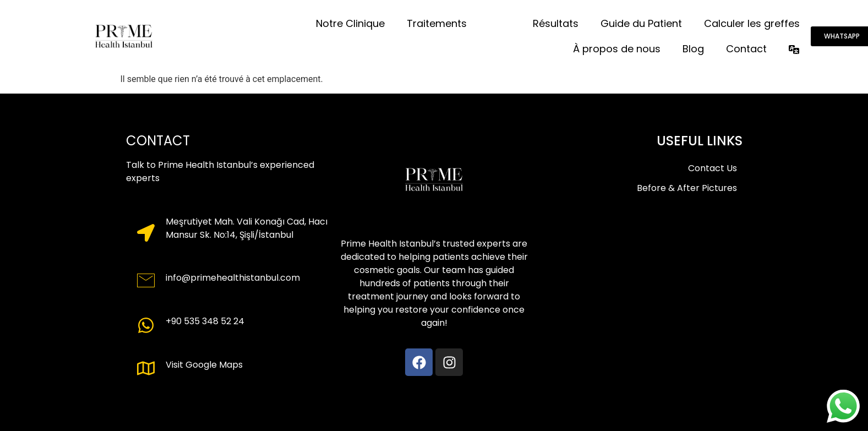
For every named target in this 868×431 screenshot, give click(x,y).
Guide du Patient (641, 23)
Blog (693, 49)
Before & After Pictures (687, 188)
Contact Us (713, 168)
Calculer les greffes (752, 23)
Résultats (556, 23)
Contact (746, 49)
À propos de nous (617, 49)
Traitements (437, 23)
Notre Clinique (350, 23)
